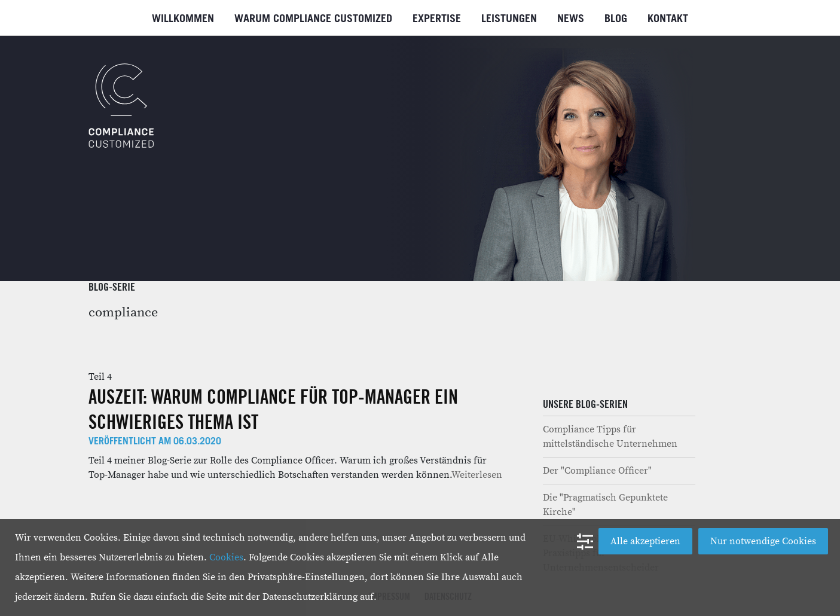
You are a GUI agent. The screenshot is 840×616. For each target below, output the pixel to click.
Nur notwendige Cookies (763, 541)
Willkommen (183, 19)
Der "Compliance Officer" (597, 471)
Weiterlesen (477, 475)
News (571, 19)
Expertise (437, 19)
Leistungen (509, 19)
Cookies (226, 557)
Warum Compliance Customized (313, 19)
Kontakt (668, 19)
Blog (616, 19)
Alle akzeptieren (645, 541)
